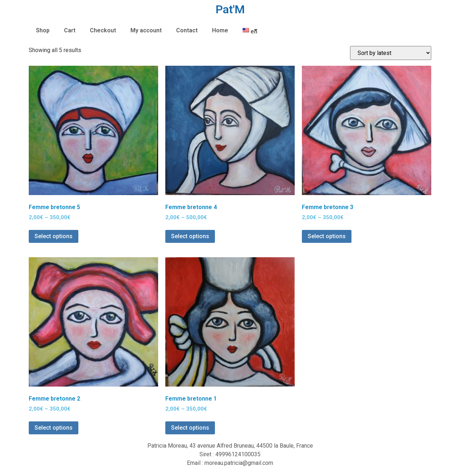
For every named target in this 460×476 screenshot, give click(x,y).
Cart (70, 30)
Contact (187, 30)
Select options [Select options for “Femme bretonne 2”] (54, 428)
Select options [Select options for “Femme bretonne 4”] (190, 236)
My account (146, 30)
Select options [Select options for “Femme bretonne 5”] (54, 236)
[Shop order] (391, 53)
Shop (43, 30)
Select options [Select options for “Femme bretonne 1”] (190, 428)
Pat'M (230, 9)
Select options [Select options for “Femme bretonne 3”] (327, 236)
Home (220, 30)
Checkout (103, 30)
